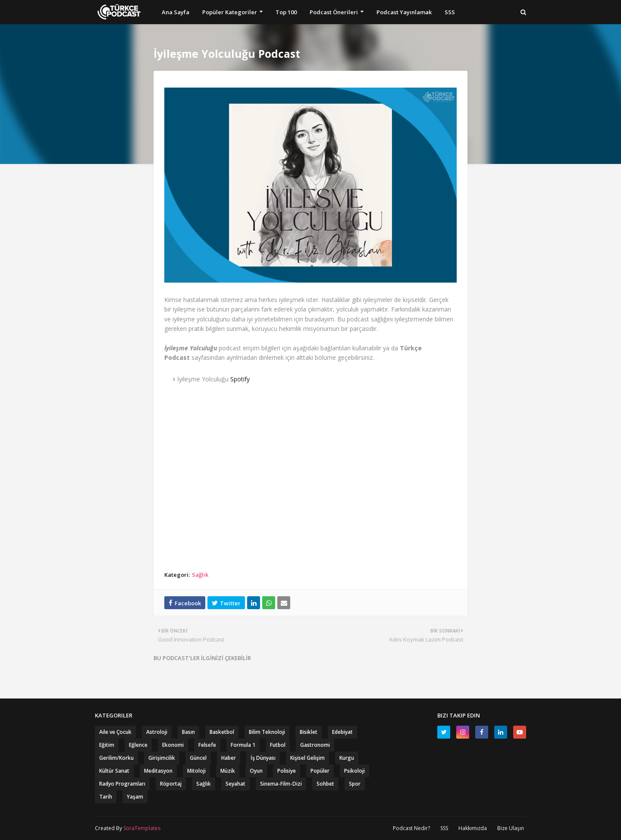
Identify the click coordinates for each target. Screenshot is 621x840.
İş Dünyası (263, 758)
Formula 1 (243, 745)
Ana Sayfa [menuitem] (176, 12)
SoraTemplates (142, 828)
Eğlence (138, 745)
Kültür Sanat (114, 771)
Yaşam (135, 797)
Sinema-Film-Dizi (281, 784)
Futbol (278, 745)
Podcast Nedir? (411, 828)
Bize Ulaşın (511, 828)
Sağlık (200, 575)
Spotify (240, 379)
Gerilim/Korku (116, 758)
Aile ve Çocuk (115, 732)
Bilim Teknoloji (267, 732)
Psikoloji (354, 771)
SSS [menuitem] (450, 12)
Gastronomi (315, 745)
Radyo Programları (122, 784)
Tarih (106, 797)
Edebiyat (342, 732)
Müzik (228, 771)
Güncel (198, 758)
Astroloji (157, 732)
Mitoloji (196, 771)
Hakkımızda (473, 828)
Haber (229, 758)
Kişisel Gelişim (307, 758)
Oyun (256, 771)
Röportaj (171, 784)
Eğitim (107, 745)
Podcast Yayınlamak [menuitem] (404, 12)
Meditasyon (158, 771)
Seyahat (235, 784)
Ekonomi (173, 745)
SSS (444, 828)
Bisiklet (309, 732)
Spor (355, 784)
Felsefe (207, 745)
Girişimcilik (162, 758)
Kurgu (347, 758)
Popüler (320, 771)
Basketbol (222, 732)
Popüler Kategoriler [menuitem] (230, 12)
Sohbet (325, 784)
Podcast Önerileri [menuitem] (334, 12)
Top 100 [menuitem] (286, 12)
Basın (188, 732)
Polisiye (287, 771)
